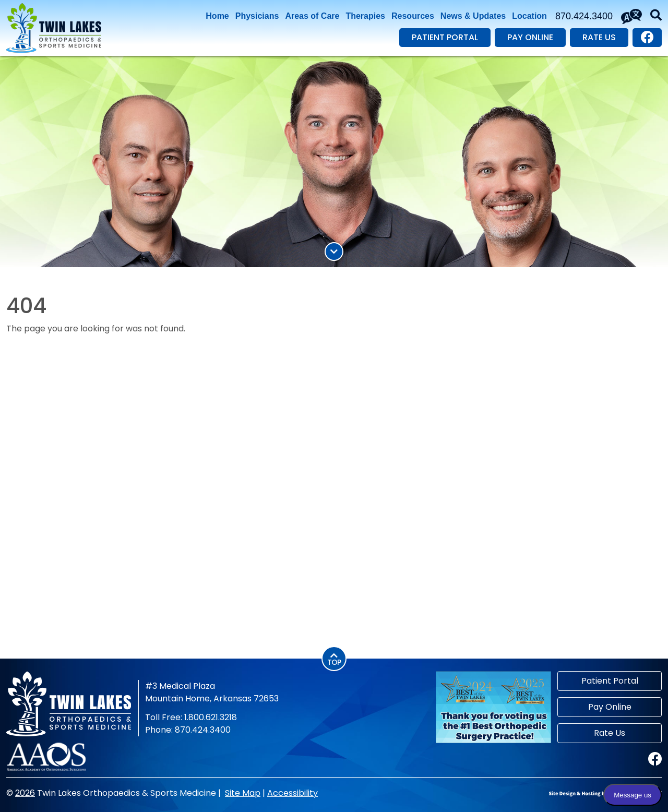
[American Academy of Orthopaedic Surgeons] (46, 756)
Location (529, 16)
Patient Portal (445, 37)
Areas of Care (312, 16)
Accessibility (293, 793)
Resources (413, 16)
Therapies (365, 16)
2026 (25, 793)
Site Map (243, 793)
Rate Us (599, 37)
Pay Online (530, 37)
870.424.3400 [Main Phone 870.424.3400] (203, 730)
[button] (656, 16)
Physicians (257, 16)
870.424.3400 (584, 16)
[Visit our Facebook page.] (647, 38)
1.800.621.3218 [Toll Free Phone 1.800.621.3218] (211, 717)
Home (217, 16)
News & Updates (473, 16)
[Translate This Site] (631, 16)
